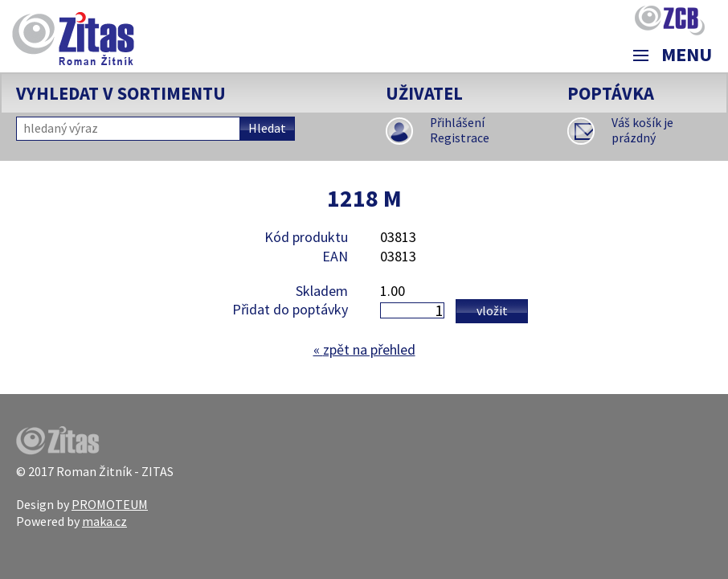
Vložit (492, 310)
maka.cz (104, 521)
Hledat (267, 128)
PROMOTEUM (110, 504)
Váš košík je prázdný (642, 131)
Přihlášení (457, 123)
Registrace (460, 138)
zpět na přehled (364, 349)
